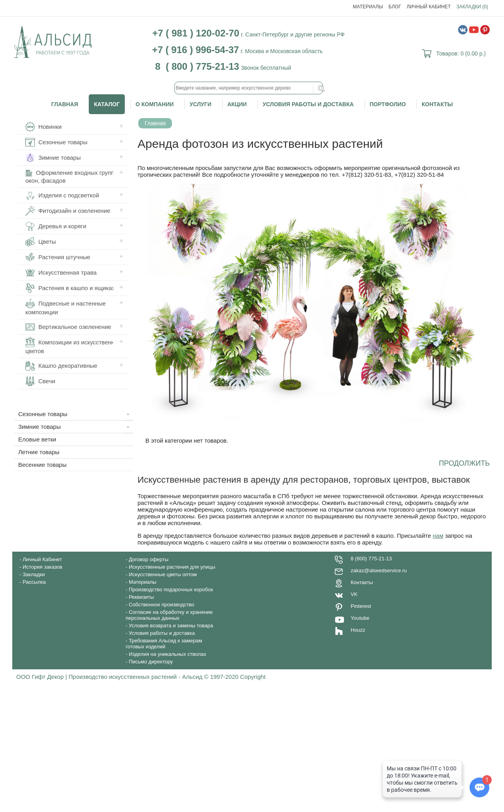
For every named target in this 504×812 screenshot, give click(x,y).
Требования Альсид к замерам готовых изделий (164, 644)
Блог (395, 7)
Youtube (360, 618)
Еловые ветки (37, 439)
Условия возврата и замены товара (171, 626)
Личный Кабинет (429, 7)
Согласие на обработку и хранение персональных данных (169, 615)
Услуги (200, 104)
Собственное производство (161, 605)
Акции (237, 104)
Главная (65, 104)
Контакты (437, 104)
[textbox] (249, 88)
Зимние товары (39, 427)
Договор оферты (149, 559)
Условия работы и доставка (308, 104)
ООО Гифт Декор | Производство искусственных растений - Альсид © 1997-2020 (128, 677)
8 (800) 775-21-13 (371, 559)
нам (438, 536)
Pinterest (361, 606)
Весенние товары (42, 465)
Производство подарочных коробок (171, 589)
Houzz (358, 630)
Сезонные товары (43, 414)
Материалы (368, 7)
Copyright (253, 677)
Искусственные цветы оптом (163, 574)
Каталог (107, 104)
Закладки (34, 574)
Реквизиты (141, 597)
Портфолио (388, 104)
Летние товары (39, 452)
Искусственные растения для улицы (172, 567)
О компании (155, 104)
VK (354, 594)
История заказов (42, 567)
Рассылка (34, 582)
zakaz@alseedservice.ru (379, 570)
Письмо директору (151, 662)
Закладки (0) (472, 7)
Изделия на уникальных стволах (168, 654)
